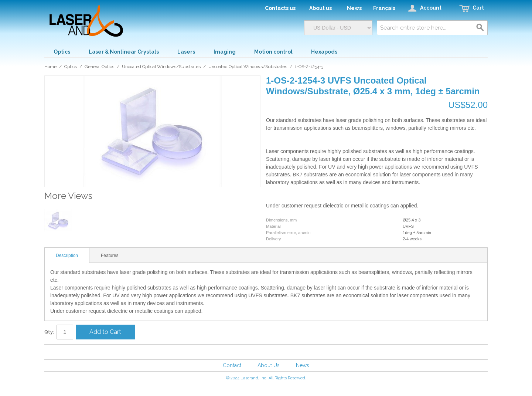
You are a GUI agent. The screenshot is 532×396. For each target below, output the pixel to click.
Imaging (225, 52)
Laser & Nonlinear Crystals (124, 52)
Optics (62, 52)
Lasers (186, 52)
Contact (232, 365)
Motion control (273, 52)
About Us (269, 365)
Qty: (49, 332)
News (303, 365)
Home (50, 67)
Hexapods (324, 52)
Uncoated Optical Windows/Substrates (161, 67)
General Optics (99, 67)
